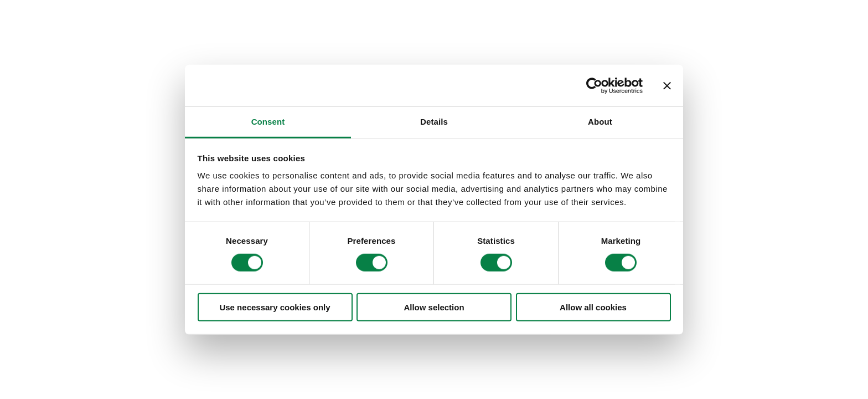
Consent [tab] (268, 122)
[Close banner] (667, 85)
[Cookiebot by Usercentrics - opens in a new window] (594, 85)
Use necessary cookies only (275, 307)
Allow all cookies (593, 307)
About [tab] (600, 122)
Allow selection (434, 307)
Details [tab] (434, 122)
